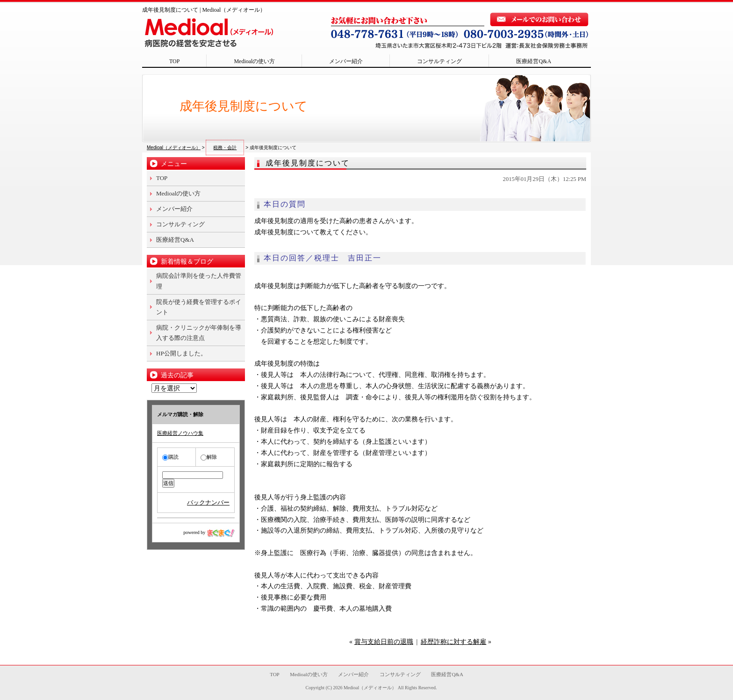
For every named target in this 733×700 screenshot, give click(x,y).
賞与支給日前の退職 (384, 642)
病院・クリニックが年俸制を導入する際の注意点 (199, 333)
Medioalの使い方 (254, 61)
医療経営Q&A (534, 61)
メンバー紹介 (346, 61)
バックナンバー (208, 502)
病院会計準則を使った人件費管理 (199, 281)
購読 (170, 457)
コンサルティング (439, 61)
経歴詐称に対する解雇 (453, 642)
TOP (174, 61)
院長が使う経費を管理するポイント (199, 307)
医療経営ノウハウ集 (180, 433)
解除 (209, 457)
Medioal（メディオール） (370, 688)
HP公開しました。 (181, 353)
